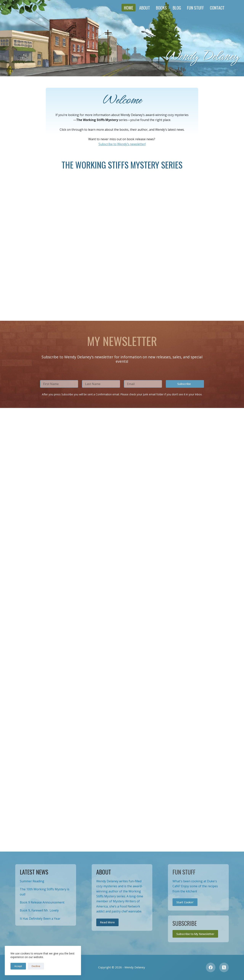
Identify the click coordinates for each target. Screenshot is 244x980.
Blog (177, 8)
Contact (217, 8)
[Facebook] (211, 967)
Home (129, 8)
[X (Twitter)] (224, 967)
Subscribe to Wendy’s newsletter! (122, 144)
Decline (36, 966)
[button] (185, 827)
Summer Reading (32, 881)
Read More (107, 922)
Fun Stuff (195, 8)
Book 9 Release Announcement (42, 902)
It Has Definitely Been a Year (40, 919)
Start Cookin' (185, 902)
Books (161, 8)
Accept (18, 966)
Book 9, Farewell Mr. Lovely (39, 910)
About (145, 8)
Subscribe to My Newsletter (195, 934)
